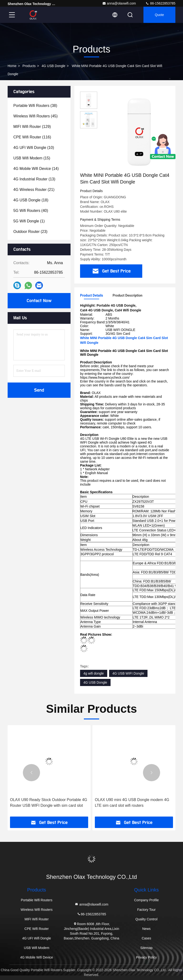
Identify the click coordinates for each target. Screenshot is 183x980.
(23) (30, 232)
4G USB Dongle (54, 66)
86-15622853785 (160, 3)
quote (159, 15)
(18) (31, 200)
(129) (32, 127)
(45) (36, 116)
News (146, 929)
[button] (31, 773)
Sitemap (146, 948)
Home (12, 66)
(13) (34, 179)
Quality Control (146, 919)
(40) (31, 211)
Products (29, 66)
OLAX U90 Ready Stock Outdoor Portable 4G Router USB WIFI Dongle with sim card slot (49, 803)
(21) (34, 190)
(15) (32, 158)
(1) (29, 221)
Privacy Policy (146, 957)
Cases (147, 938)
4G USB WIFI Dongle (128, 673)
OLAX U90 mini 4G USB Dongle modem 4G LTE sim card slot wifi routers (132, 803)
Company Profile (147, 900)
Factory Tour (147, 910)
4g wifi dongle (94, 673)
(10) (34, 148)
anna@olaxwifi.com (119, 3)
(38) (35, 106)
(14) (36, 169)
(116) (32, 137)
